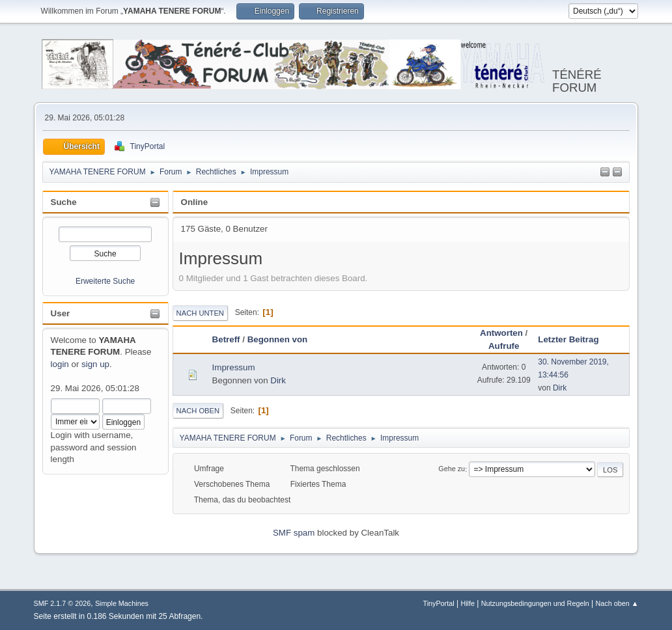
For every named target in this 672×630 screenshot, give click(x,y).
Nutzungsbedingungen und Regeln (535, 603)
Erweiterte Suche (105, 281)
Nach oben (198, 411)
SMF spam (294, 533)
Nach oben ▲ (617, 603)
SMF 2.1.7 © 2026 (63, 603)
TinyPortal (438, 603)
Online (194, 202)
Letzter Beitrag (574, 339)
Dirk (278, 380)
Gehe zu (452, 469)
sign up (95, 364)
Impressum (234, 367)
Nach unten (200, 313)
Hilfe (468, 603)
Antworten (501, 333)
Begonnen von (278, 339)
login (60, 364)
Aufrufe (504, 346)
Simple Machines (122, 603)
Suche (64, 202)
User (61, 313)
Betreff (226, 339)
